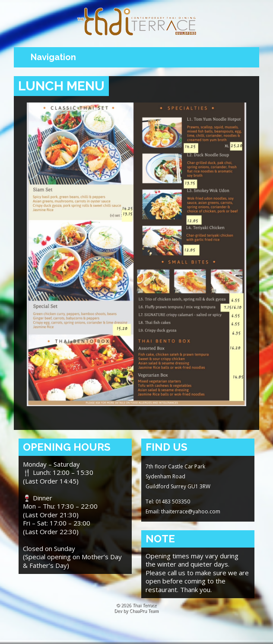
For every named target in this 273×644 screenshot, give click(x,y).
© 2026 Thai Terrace (136, 605)
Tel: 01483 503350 (168, 501)
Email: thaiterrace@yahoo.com (183, 511)
